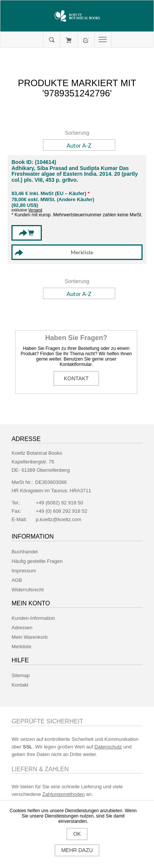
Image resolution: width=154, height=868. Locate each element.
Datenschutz (108, 747)
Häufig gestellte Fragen (37, 561)
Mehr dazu (77, 850)
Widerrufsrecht (28, 590)
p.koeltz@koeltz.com (59, 519)
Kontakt (76, 378)
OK (77, 834)
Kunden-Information (33, 618)
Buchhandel (25, 552)
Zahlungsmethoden (63, 794)
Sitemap (21, 675)
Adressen (22, 628)
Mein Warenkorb (69, 40)
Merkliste (21, 647)
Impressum (24, 571)
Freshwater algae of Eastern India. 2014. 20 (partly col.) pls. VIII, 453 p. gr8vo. (75, 177)
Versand (35, 210)
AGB (17, 580)
